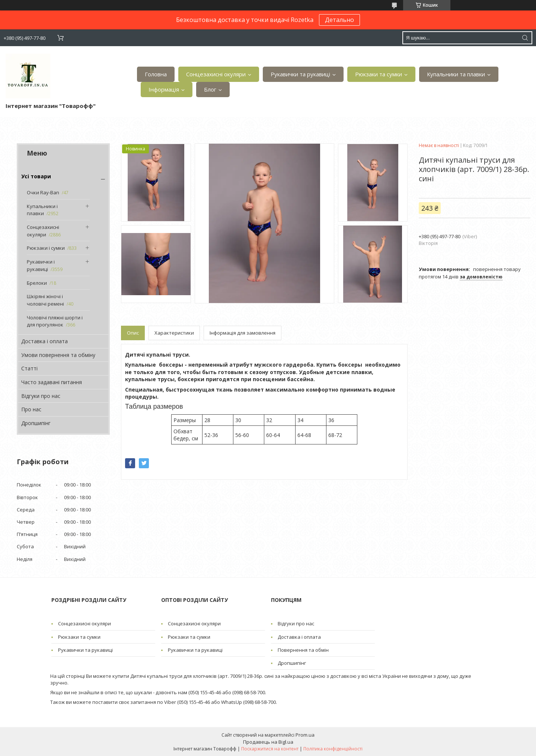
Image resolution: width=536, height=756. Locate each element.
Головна (156, 74)
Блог (210, 89)
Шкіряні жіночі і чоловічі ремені (45, 300)
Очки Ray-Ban (43, 192)
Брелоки (37, 283)
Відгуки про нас (41, 396)
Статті (29, 368)
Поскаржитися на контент (270, 749)
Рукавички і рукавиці (41, 265)
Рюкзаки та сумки (379, 74)
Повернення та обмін (303, 650)
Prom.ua (305, 735)
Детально (339, 20)
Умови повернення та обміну (58, 355)
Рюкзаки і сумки (46, 248)
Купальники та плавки (456, 74)
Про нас (31, 409)
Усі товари (36, 176)
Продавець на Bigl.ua (268, 742)
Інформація (164, 89)
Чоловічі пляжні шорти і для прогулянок (55, 321)
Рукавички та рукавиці (300, 74)
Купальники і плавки (42, 210)
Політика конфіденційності (333, 749)
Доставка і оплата (44, 341)
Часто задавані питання (52, 382)
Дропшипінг (36, 423)
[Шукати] (525, 38)
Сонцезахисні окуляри (216, 74)
